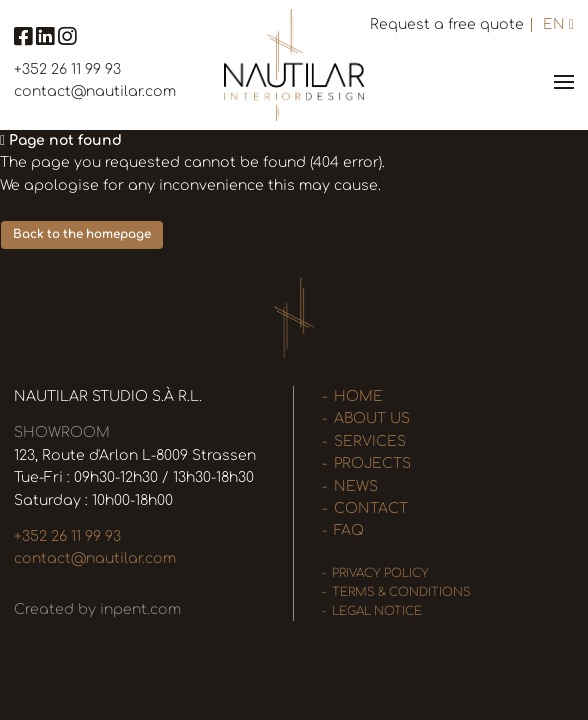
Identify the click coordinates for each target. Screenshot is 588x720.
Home (358, 396)
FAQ (349, 530)
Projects (372, 463)
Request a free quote (447, 24)
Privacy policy (380, 573)
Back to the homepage (82, 234)
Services (370, 441)
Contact (371, 508)
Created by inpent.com (97, 609)
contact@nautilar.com (95, 91)
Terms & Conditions (401, 592)
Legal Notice (377, 611)
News (356, 486)
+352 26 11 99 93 (67, 69)
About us (372, 418)
